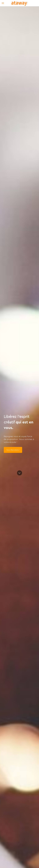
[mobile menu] (3, 3)
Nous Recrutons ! (13, 450)
